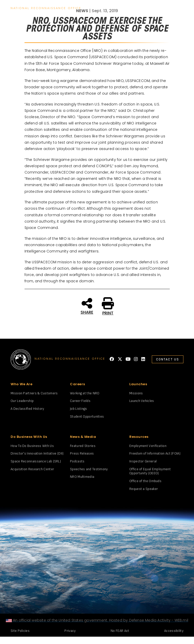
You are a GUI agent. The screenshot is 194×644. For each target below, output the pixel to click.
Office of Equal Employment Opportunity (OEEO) (150, 471)
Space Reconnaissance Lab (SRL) (36, 461)
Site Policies (20, 631)
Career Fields (80, 401)
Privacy (70, 631)
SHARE (87, 306)
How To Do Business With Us (32, 446)
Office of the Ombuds (145, 481)
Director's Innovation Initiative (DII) (37, 453)
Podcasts (77, 461)
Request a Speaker (144, 489)
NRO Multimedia (82, 477)
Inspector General (143, 461)
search (167, 9)
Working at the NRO (85, 393)
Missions (136, 393)
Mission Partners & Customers (34, 393)
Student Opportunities (87, 416)
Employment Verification (148, 446)
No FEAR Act (120, 631)
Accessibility (174, 631)
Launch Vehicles (142, 401)
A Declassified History (27, 409)
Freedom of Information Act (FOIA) (155, 453)
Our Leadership (22, 401)
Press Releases (82, 453)
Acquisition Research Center (32, 469)
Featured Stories (83, 446)
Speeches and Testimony (89, 469)
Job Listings (79, 409)
